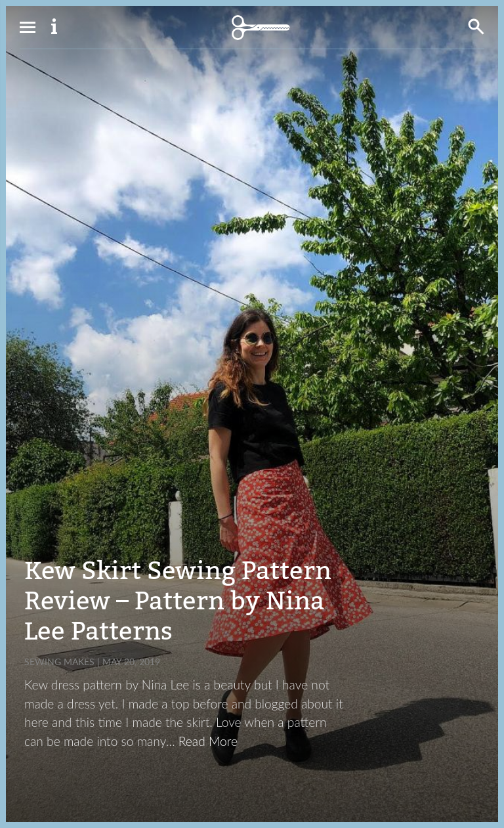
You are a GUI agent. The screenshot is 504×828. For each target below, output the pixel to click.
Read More (208, 741)
